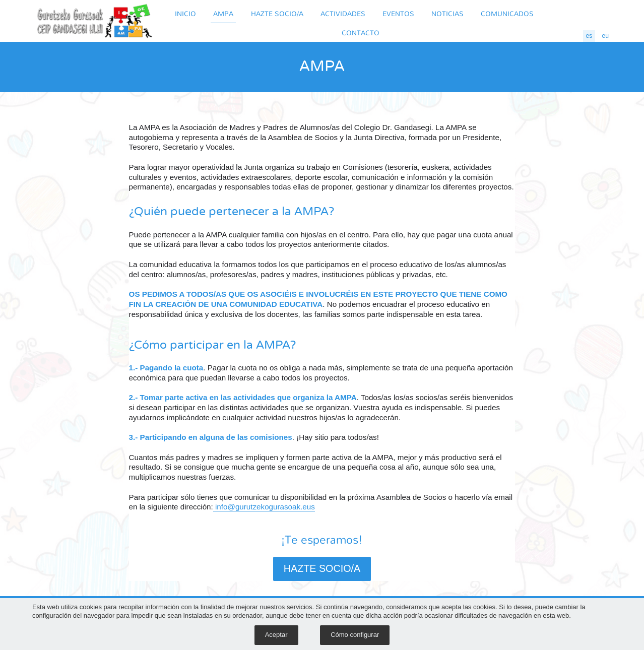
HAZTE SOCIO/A (277, 13)
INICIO (185, 13)
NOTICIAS (447, 13)
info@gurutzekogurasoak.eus (264, 507)
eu (606, 36)
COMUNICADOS (507, 13)
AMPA (223, 13)
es (589, 36)
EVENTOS (398, 13)
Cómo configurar (355, 635)
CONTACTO (361, 32)
